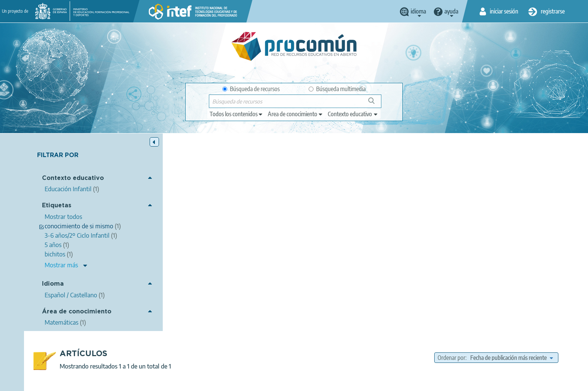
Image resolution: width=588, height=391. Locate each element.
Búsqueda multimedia (337, 89)
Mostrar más (61, 265)
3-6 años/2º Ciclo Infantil (473, 235)
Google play (313, 352)
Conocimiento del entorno (397, 226)
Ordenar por (451, 160)
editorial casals (319, 226)
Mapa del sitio (363, 382)
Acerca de (139, 382)
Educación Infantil (370, 264)
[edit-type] (236, 114)
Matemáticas (371, 253)
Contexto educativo (73, 178)
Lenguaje (444, 226)
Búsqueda (376, 104)
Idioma (53, 284)
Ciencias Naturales (418, 235)
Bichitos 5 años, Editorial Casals (223, 198)
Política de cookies (276, 382)
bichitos (352, 226)
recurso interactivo (313, 235)
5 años (469, 226)
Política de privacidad (220, 382)
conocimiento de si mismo (513, 226)
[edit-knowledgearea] (295, 114)
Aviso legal (173, 382)
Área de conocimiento (77, 312)
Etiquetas (57, 206)
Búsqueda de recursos (251, 89)
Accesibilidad (322, 382)
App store (248, 352)
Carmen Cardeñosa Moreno (261, 208)
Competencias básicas (366, 235)
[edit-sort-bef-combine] (511, 160)
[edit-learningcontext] (353, 114)
